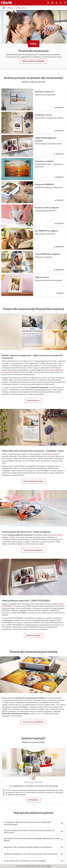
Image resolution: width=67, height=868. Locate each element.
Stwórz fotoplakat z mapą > (33, 481)
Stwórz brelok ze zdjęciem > (33, 550)
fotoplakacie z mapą (50, 454)
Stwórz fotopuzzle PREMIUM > (33, 722)
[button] (61, 3)
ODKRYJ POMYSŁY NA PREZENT (34, 61)
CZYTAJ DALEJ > (33, 800)
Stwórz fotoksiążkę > (33, 635)
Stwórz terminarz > (33, 400)
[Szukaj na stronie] (42, 8)
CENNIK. (49, 866)
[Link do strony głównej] (13, 3)
